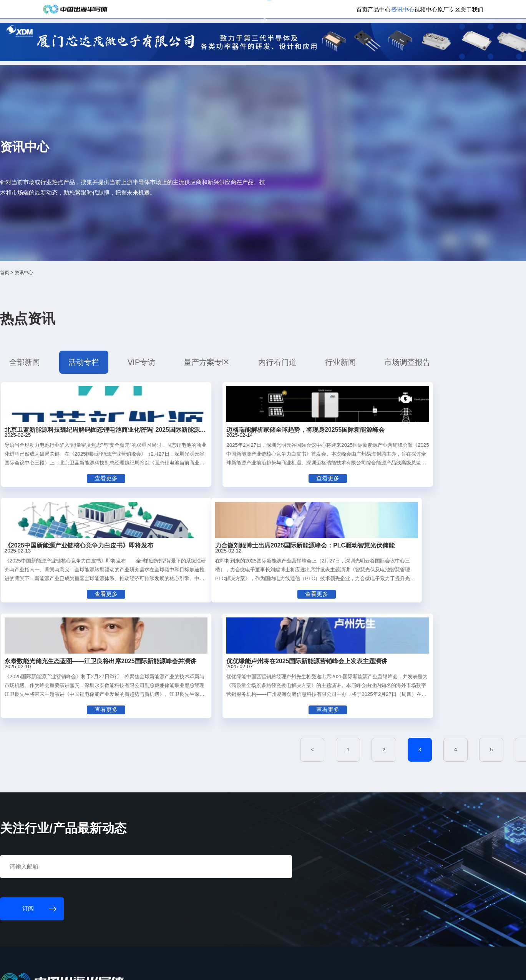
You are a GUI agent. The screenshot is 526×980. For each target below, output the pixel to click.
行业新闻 (306, 297)
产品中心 (315, 36)
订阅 (144, 11)
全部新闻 (83, 297)
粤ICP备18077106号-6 (236, 967)
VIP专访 (166, 297)
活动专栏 (125, 297)
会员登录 (399, 11)
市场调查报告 (353, 297)
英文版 (453, 11)
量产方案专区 (212, 297)
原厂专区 (412, 36)
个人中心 (374, 11)
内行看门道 (262, 297)
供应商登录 (427, 11)
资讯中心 (347, 36)
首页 (288, 36)
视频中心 (379, 36)
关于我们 (444, 36)
